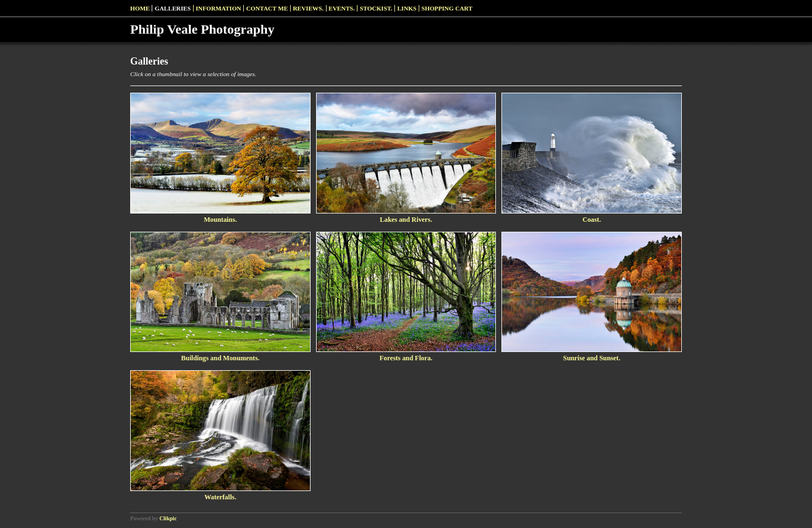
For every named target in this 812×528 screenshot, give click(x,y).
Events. (342, 8)
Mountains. (220, 220)
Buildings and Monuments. (220, 358)
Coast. (592, 220)
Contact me (267, 8)
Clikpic (168, 518)
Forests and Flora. (406, 358)
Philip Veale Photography (202, 29)
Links (407, 8)
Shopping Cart (447, 8)
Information (218, 8)
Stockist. (376, 8)
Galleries (172, 8)
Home (140, 8)
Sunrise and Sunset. (592, 358)
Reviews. (308, 8)
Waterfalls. (220, 497)
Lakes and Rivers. (406, 220)
